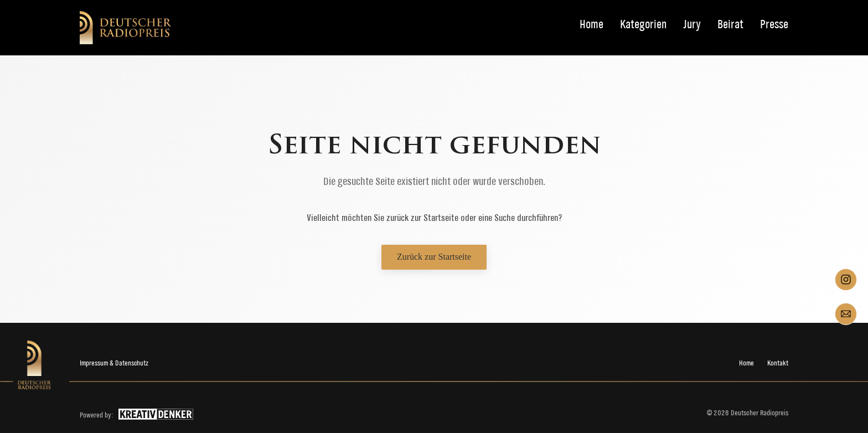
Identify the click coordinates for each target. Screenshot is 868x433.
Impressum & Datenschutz (114, 363)
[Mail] (846, 314)
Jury (692, 25)
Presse (774, 25)
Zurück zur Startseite (434, 257)
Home (591, 25)
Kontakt (778, 363)
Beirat (730, 25)
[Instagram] (846, 280)
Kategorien (643, 25)
